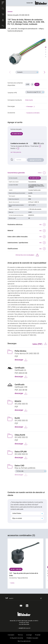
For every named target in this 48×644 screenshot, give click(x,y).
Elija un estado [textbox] (17, 518)
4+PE (37, 84)
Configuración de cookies (16, 638)
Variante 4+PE (12, 93)
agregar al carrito (35, 160)
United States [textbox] (17, 513)
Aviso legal (29, 635)
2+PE (28, 84)
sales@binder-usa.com (25, 628)
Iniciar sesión (11, 635)
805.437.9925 (25, 623)
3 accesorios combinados (33, 113)
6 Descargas (31, 107)
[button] (3, 3)
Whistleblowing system (32, 638)
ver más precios (16, 152)
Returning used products (24, 641)
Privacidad (38, 635)
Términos (20, 635)
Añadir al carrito (29, 100)
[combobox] (27, 513)
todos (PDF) (38, 344)
